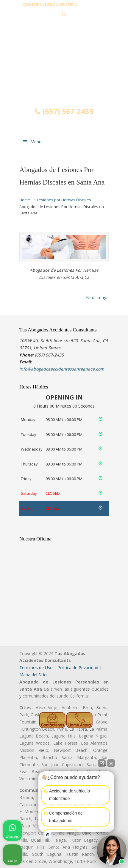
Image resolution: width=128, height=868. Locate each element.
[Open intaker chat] (48, 835)
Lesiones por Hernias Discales (64, 200)
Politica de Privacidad (78, 667)
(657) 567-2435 (92, 5)
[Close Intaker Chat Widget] (111, 763)
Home (25, 200)
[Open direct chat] (102, 763)
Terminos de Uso (36, 667)
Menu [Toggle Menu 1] (32, 142)
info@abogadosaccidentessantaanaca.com (64, 23)
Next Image (97, 298)
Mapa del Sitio (33, 675)
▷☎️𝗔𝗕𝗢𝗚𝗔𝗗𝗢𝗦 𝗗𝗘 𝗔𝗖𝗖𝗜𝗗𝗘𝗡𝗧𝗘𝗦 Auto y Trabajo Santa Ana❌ (64, 64)
